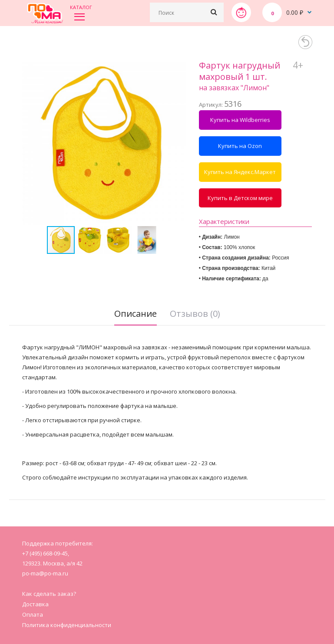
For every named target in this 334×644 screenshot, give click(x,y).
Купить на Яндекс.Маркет (240, 172)
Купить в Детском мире (240, 198)
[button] (178, 143)
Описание (136, 314)
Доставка (35, 604)
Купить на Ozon (240, 146)
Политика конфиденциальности (67, 625)
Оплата (33, 614)
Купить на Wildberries (240, 120)
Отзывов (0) (195, 314)
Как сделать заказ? (49, 594)
